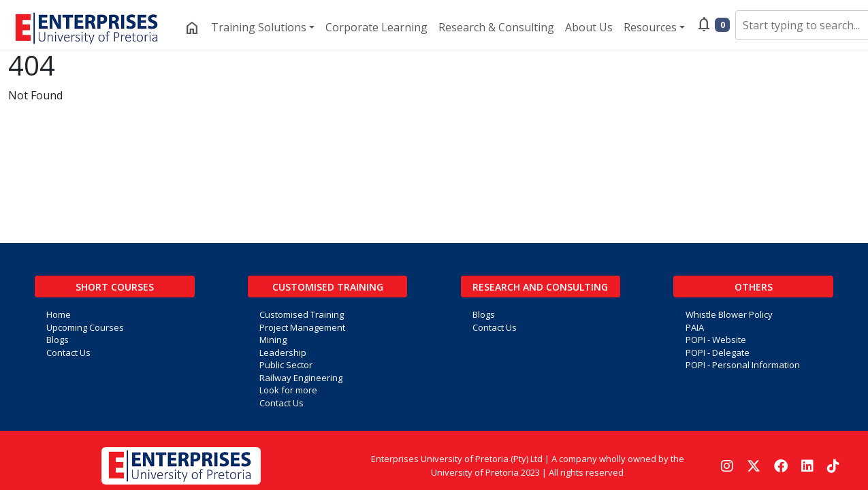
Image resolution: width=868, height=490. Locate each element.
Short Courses (115, 287)
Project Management (302, 327)
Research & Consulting (496, 27)
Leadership (283, 353)
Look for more (288, 390)
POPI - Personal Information (743, 365)
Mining (273, 340)
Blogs (58, 340)
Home (59, 314)
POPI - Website (716, 340)
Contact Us (68, 353)
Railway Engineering (301, 378)
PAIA (695, 327)
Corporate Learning (376, 27)
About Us (589, 27)
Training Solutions (259, 27)
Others (754, 287)
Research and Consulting (540, 287)
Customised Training (328, 287)
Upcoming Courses (85, 327)
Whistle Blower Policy (729, 314)
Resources (650, 27)
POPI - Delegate (718, 353)
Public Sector (286, 365)
